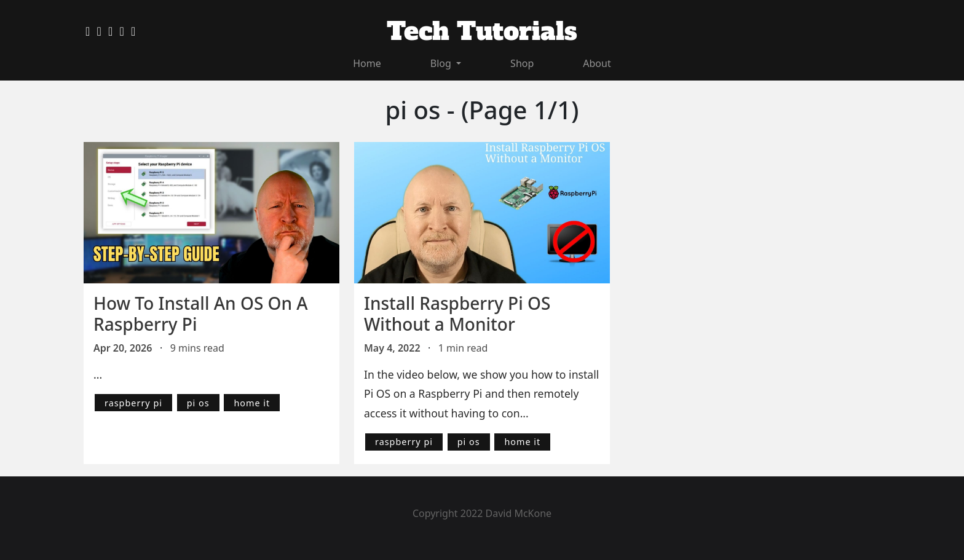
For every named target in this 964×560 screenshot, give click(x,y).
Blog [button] (442, 63)
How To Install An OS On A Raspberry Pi (201, 314)
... (98, 374)
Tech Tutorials (482, 31)
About (597, 63)
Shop (522, 63)
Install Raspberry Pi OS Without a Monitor (457, 314)
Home (367, 63)
